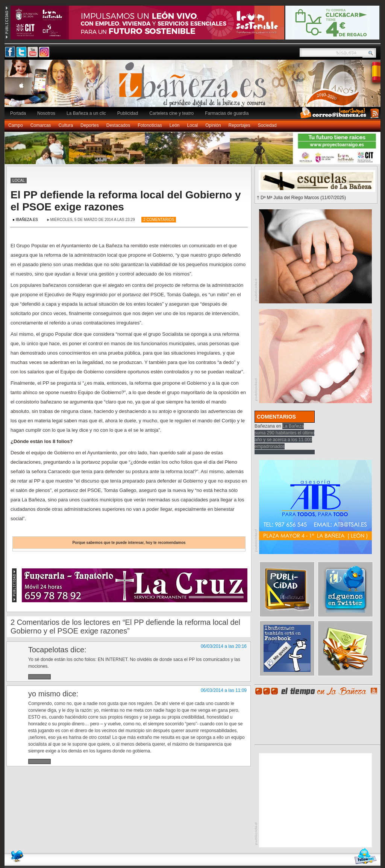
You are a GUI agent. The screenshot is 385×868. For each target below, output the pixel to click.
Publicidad (128, 113)
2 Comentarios (159, 220)
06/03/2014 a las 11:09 (224, 690)
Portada (18, 113)
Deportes (90, 125)
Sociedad (267, 125)
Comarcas (41, 125)
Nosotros (46, 113)
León (175, 125)
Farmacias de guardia (227, 113)
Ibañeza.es (194, 87)
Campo (16, 125)
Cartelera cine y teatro (171, 113)
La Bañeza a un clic (86, 113)
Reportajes (239, 125)
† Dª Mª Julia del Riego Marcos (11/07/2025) (301, 198)
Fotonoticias (150, 125)
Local (193, 125)
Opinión (213, 125)
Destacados (118, 125)
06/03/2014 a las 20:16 (224, 646)
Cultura (66, 125)
